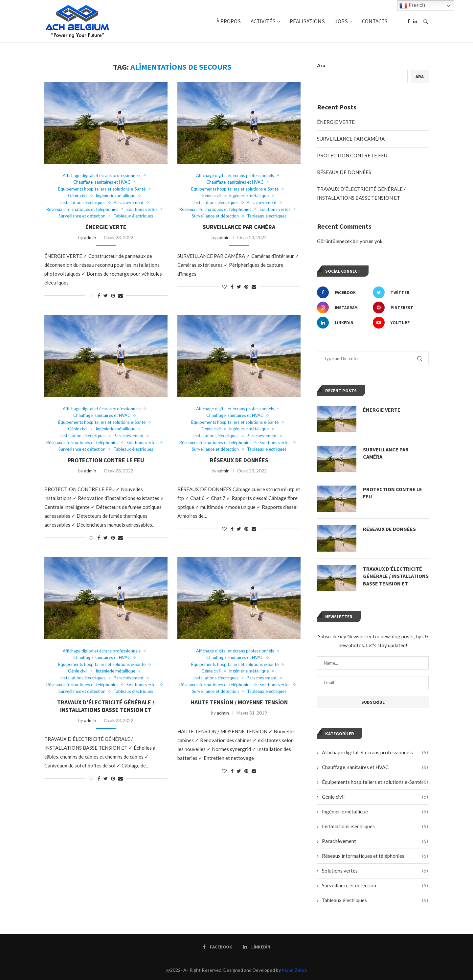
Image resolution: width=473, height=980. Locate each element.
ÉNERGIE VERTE (106, 227)
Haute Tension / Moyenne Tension (239, 702)
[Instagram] (343, 308)
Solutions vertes (142, 209)
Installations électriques (83, 203)
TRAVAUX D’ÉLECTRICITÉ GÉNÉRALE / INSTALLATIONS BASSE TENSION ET (106, 706)
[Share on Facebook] (99, 296)
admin (90, 237)
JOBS (341, 21)
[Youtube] (399, 323)
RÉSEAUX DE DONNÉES (239, 460)
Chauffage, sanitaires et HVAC (102, 182)
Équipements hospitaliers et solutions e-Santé (102, 189)
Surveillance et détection (82, 216)
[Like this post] (91, 296)
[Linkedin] (415, 21)
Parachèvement (129, 203)
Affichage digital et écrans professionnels (102, 176)
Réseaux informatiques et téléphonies (82, 209)
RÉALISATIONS (307, 21)
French (412, 6)
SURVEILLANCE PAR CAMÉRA (239, 227)
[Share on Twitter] (106, 296)
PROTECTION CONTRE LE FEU (106, 460)
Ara (321, 65)
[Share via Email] (121, 296)
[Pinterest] (399, 308)
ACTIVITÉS (263, 21)
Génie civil (78, 196)
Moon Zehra (294, 970)
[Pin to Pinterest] (113, 296)
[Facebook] (409, 21)
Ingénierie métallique (115, 196)
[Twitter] (399, 292)
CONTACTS (375, 21)
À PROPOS (229, 21)
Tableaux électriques (133, 216)
